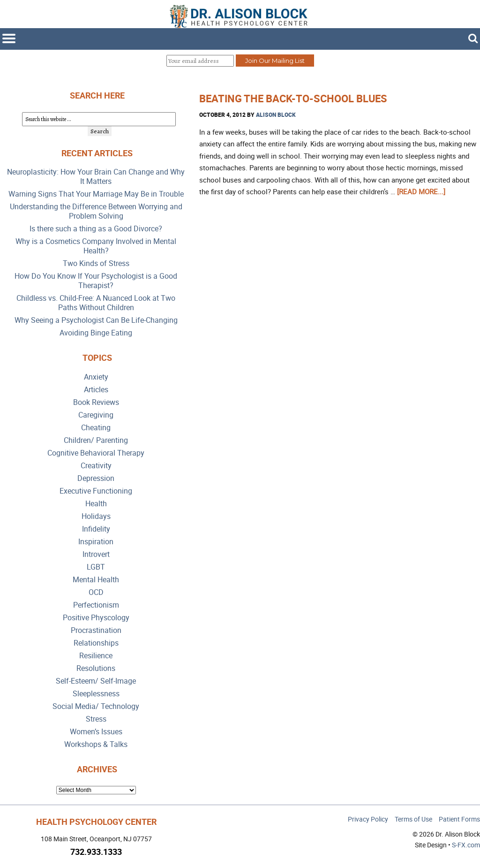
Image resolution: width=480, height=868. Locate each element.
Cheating (96, 428)
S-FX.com (466, 845)
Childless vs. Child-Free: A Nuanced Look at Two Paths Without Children (96, 303)
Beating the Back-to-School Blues (293, 98)
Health (96, 504)
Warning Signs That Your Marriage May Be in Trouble (96, 194)
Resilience (96, 656)
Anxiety (96, 377)
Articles (96, 390)
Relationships (96, 643)
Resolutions (96, 668)
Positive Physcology (96, 618)
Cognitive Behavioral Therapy (96, 453)
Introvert (96, 554)
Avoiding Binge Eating (96, 333)
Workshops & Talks (96, 744)
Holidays (96, 516)
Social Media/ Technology (96, 706)
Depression (96, 478)
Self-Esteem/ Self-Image (96, 681)
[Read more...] (421, 191)
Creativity (96, 466)
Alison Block (276, 114)
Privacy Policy (368, 819)
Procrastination (96, 630)
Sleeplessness (96, 694)
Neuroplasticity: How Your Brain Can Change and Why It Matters (96, 177)
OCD (96, 592)
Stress (96, 719)
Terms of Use (413, 819)
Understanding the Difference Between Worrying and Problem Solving (96, 211)
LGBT (96, 567)
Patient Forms (459, 819)
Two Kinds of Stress (96, 263)
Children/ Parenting (96, 440)
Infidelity (96, 529)
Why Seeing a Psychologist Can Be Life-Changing (96, 320)
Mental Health (96, 580)
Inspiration (96, 542)
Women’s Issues (96, 732)
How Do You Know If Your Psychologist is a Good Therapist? (96, 281)
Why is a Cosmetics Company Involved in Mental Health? (96, 246)
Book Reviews (96, 402)
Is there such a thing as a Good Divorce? (96, 229)
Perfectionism (96, 605)
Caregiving (96, 415)
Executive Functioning (96, 491)
